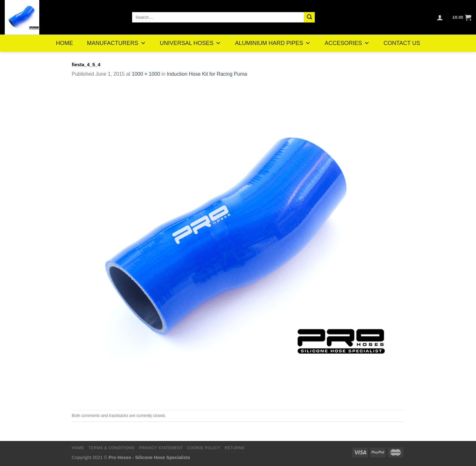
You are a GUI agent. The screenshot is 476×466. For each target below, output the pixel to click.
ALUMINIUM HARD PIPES (273, 43)
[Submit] (309, 17)
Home (78, 448)
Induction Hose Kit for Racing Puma (207, 74)
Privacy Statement (161, 448)
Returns (235, 448)
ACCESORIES (347, 43)
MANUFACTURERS (117, 43)
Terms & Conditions (111, 448)
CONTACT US (402, 43)
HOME (65, 43)
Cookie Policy (204, 448)
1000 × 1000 (146, 74)
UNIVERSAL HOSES (190, 43)
